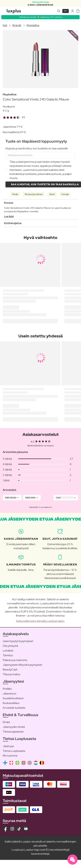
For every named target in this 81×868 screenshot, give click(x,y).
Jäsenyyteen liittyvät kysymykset (22, 665)
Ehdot (6, 722)
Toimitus (8, 655)
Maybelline (33, 25)
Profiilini (7, 689)
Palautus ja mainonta (15, 660)
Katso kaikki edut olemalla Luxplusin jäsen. (41, 621)
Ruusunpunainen (34, 194)
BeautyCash (10, 670)
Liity (66, 11)
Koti (5, 25)
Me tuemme (10, 756)
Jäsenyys (8, 746)
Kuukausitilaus (11, 703)
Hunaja (65, 194)
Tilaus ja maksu (11, 674)
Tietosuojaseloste (13, 732)
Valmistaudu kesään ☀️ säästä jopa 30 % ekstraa (41, 17)
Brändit (17, 25)
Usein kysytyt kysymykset (18, 641)
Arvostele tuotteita (14, 708)
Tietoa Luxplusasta (14, 751)
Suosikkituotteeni (13, 698)
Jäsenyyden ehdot (14, 727)
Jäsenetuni (9, 694)
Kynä (52, 194)
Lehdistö (8, 651)
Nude (15, 194)
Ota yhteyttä (10, 646)
